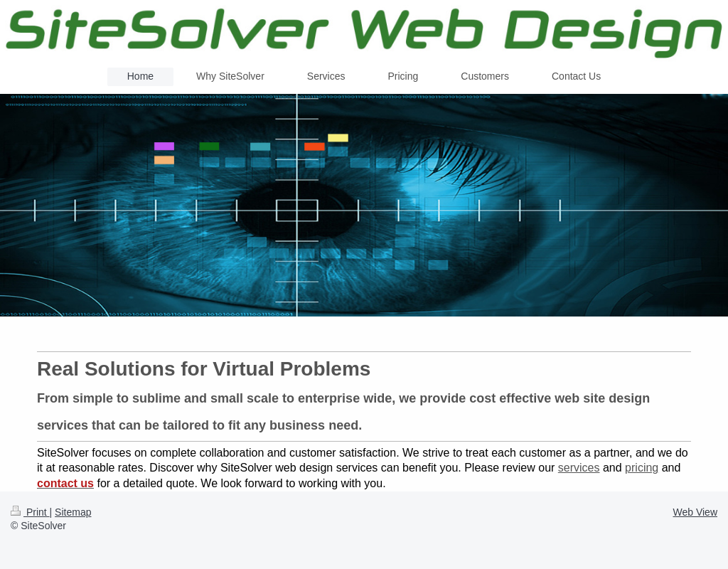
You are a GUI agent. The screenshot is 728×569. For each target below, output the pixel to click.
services (579, 468)
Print (30, 512)
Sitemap (73, 512)
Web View (695, 512)
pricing (642, 468)
